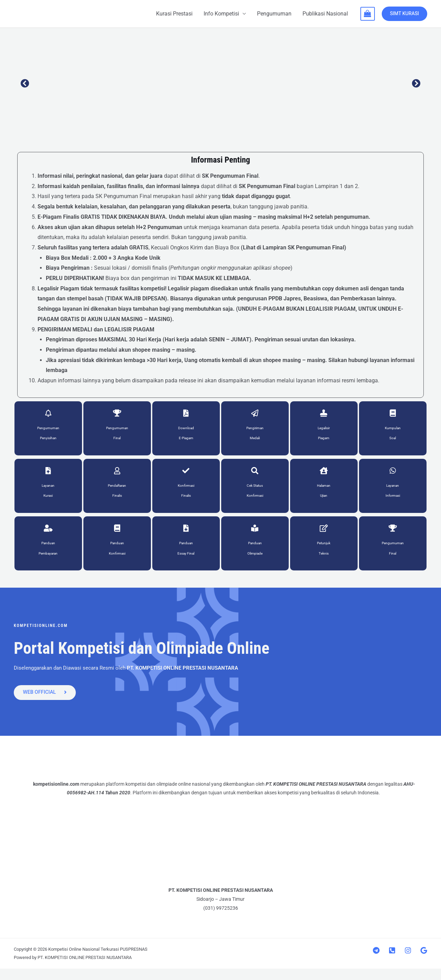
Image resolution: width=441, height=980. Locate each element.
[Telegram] (376, 962)
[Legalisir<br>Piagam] (324, 415)
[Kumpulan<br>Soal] (393, 415)
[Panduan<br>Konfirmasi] (117, 537)
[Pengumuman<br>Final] (117, 415)
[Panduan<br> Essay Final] (186, 537)
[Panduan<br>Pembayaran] (48, 537)
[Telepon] (392, 962)
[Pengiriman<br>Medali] (255, 415)
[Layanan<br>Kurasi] (48, 476)
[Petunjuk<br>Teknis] (324, 537)
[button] (25, 83)
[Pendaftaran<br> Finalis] (117, 476)
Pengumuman (274, 14)
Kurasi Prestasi (174, 14)
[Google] (424, 962)
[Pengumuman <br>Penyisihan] (48, 415)
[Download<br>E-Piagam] (186, 415)
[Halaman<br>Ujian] (324, 476)
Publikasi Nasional (325, 14)
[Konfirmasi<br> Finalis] (186, 476)
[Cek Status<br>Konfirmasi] (255, 476)
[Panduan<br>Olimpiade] (255, 537)
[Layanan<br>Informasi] (393, 476)
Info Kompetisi (221, 14)
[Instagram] (408, 962)
